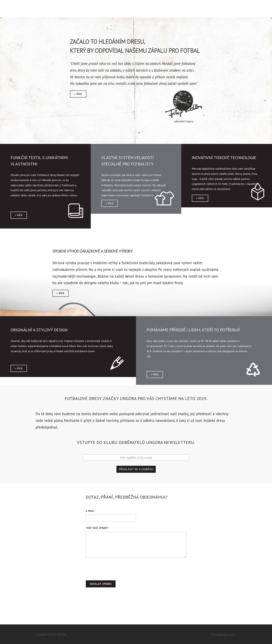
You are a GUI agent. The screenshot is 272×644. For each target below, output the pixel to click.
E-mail (91, 511)
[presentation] (113, 569)
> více (78, 94)
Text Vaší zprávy (98, 528)
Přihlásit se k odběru (136, 469)
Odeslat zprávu (101, 584)
